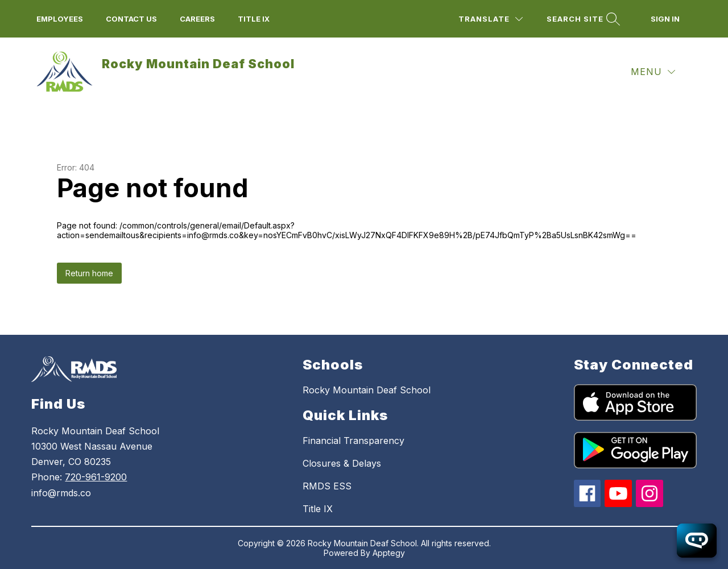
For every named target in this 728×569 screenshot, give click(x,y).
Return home (89, 273)
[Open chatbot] (697, 541)
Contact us (131, 19)
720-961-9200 (96, 477)
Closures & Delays (342, 463)
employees (60, 19)
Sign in (665, 19)
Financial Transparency (353, 441)
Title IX (318, 509)
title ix (254, 19)
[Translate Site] (491, 19)
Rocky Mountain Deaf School (367, 390)
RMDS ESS (327, 486)
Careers (197, 19)
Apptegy (389, 553)
